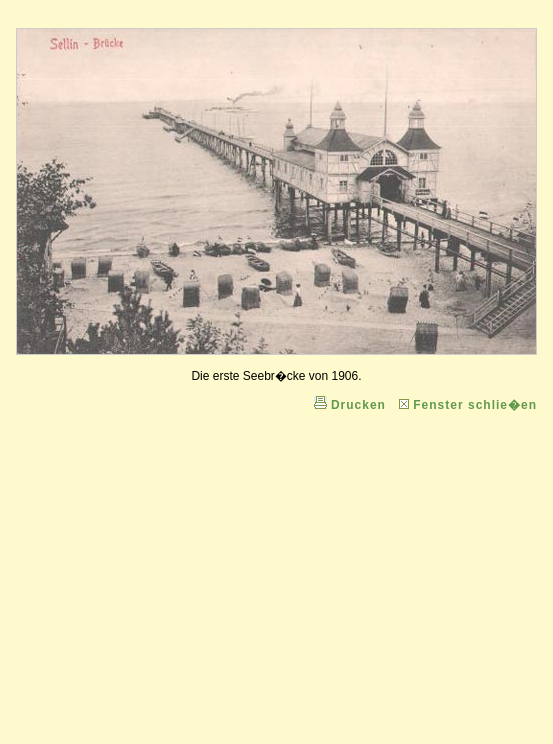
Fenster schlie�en (475, 405)
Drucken (358, 405)
